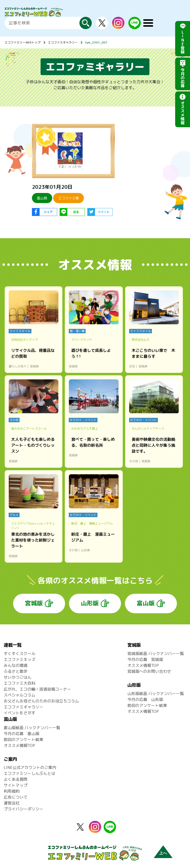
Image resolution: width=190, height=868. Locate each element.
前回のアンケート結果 (147, 705)
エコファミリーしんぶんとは (29, 773)
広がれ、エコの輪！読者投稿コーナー (37, 689)
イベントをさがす (20, 713)
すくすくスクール (20, 654)
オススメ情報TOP (143, 665)
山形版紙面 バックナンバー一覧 (156, 694)
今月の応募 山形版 (145, 699)
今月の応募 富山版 (22, 734)
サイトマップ (16, 785)
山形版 (90, 603)
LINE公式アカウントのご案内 (30, 767)
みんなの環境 (16, 665)
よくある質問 (16, 779)
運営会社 (12, 803)
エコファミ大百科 (20, 683)
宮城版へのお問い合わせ (149, 671)
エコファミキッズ (20, 659)
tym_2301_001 (96, 42)
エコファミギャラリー (63, 42)
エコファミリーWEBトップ (23, 42)
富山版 (146, 603)
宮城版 (34, 603)
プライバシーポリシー (24, 809)
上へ (163, 853)
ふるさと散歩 (16, 671)
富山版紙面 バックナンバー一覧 (32, 728)
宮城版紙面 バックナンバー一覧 (156, 654)
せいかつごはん (18, 677)
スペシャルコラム (20, 695)
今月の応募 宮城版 (145, 659)
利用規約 (12, 791)
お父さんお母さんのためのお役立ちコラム (41, 701)
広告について (16, 797)
